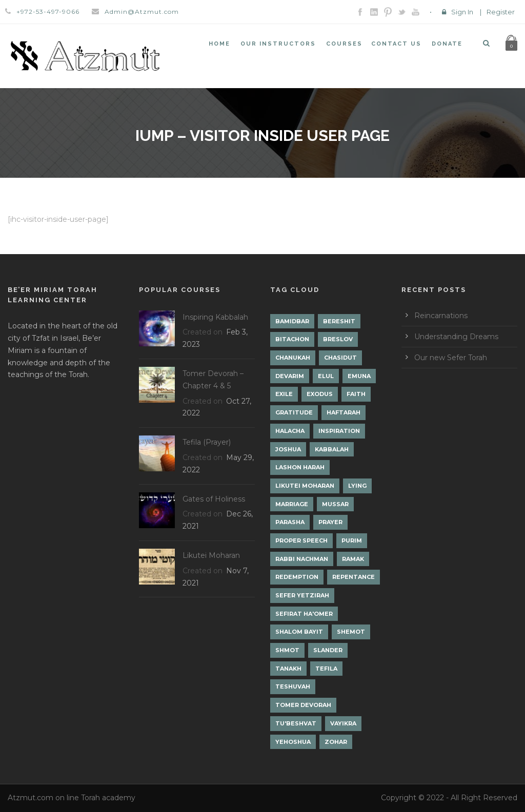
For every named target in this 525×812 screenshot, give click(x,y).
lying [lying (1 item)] (357, 486)
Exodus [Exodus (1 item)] (320, 394)
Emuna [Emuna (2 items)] (359, 376)
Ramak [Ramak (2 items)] (353, 559)
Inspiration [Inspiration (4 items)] (339, 431)
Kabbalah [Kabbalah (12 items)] (332, 449)
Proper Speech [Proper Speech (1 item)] (301, 540)
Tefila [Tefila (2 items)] (326, 669)
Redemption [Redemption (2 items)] (297, 577)
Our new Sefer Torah (451, 358)
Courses (344, 44)
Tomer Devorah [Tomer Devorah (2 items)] (303, 705)
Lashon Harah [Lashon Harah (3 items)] (300, 467)
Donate (447, 44)
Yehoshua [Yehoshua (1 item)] (293, 742)
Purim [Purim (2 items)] (352, 540)
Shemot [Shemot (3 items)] (351, 632)
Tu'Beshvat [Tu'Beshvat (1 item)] (296, 723)
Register (501, 12)
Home (219, 44)
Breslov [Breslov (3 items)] (338, 339)
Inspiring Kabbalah (215, 317)
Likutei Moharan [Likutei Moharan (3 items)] (305, 486)
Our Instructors (278, 44)
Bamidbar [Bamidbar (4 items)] (292, 321)
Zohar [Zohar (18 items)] (336, 742)
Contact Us (396, 44)
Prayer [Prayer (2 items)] (330, 522)
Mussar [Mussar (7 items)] (335, 504)
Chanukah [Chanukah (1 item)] (293, 358)
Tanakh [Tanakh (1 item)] (288, 669)
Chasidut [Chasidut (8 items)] (340, 358)
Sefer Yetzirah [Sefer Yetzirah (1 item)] (302, 595)
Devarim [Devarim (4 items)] (290, 376)
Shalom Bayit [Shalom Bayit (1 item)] (299, 632)
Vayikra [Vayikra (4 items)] (343, 723)
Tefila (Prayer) (207, 442)
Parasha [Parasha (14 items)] (290, 522)
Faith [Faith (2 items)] (356, 394)
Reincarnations (441, 316)
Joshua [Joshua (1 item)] (288, 449)
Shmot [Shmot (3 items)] (287, 650)
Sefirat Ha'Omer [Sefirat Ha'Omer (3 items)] (304, 614)
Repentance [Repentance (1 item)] (354, 577)
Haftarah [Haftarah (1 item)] (344, 412)
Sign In (462, 12)
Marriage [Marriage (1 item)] (292, 504)
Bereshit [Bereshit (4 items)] (339, 321)
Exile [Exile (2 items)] (284, 394)
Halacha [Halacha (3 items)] (290, 431)
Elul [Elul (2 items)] (326, 376)
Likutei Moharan (211, 555)
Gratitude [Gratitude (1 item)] (294, 412)
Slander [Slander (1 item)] (328, 650)
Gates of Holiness (214, 499)
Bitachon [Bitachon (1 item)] (292, 339)
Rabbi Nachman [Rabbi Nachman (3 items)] (302, 559)
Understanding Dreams (456, 337)
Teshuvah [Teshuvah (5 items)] (293, 686)
